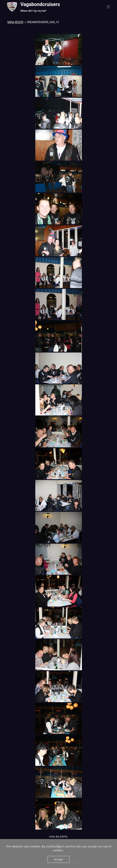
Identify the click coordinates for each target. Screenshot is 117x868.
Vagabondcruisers (40, 4)
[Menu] (108, 7)
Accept (58, 859)
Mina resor (15, 22)
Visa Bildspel (58, 837)
